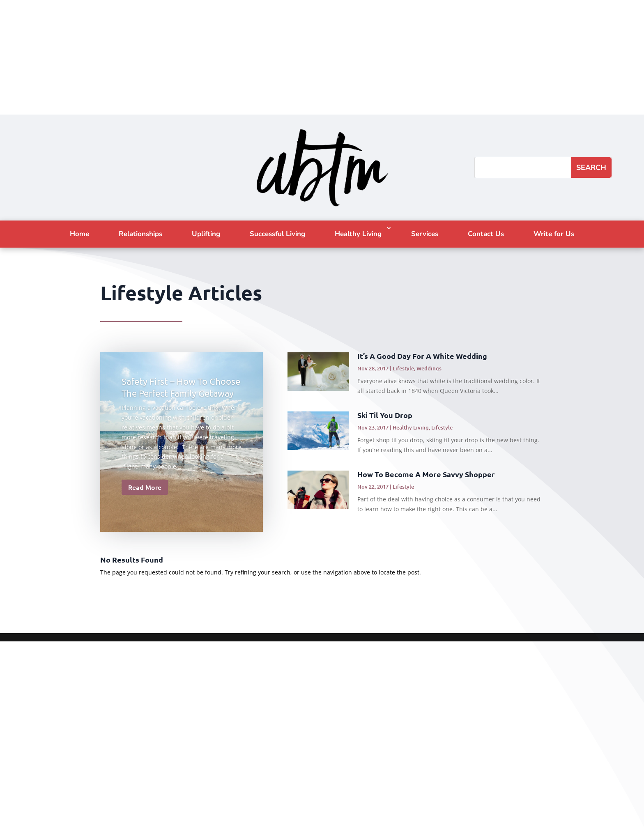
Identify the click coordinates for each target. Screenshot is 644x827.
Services (425, 234)
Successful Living (277, 234)
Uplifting (206, 234)
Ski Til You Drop (385, 415)
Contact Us (486, 234)
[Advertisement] (246, 57)
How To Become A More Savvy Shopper (426, 474)
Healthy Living (358, 234)
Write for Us (554, 234)
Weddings (429, 368)
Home (79, 234)
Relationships (140, 234)
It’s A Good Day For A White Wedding (422, 356)
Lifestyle (403, 368)
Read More (145, 487)
